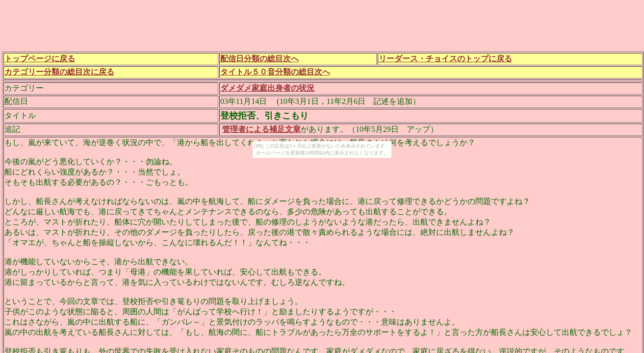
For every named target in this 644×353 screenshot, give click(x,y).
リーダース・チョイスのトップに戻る (445, 59)
